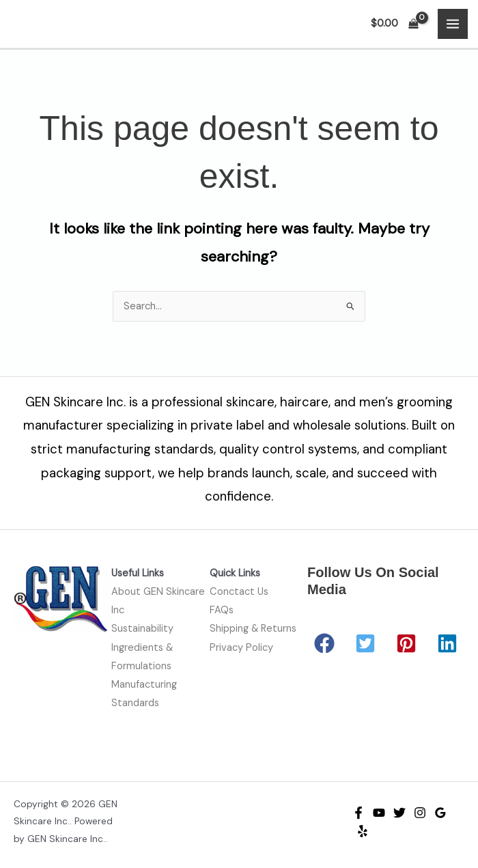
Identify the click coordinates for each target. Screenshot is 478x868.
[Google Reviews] (440, 813)
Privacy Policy (241, 648)
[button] (324, 643)
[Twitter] (399, 813)
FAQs (222, 610)
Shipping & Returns (253, 629)
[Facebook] (358, 813)
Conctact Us (239, 592)
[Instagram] (420, 813)
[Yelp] (363, 831)
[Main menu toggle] (453, 24)
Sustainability (142, 629)
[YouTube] (379, 813)
